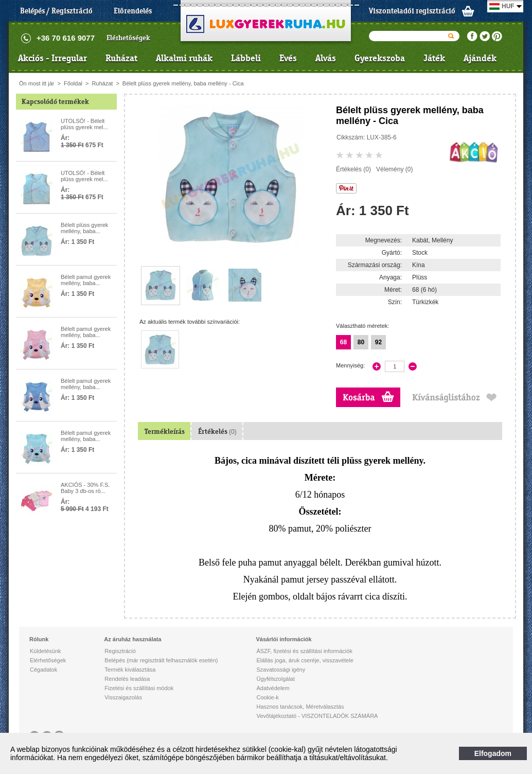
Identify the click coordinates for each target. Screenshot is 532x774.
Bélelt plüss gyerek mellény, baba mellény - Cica (183, 83)
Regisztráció (120, 651)
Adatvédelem (273, 688)
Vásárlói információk (283, 639)
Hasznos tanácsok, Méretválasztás (300, 707)
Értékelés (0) (353, 169)
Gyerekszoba (380, 58)
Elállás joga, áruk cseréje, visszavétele (305, 660)
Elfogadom (493, 753)
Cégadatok (43, 670)
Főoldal (73, 83)
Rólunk (39, 639)
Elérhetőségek (128, 38)
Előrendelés (133, 11)
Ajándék (480, 58)
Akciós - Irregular (52, 58)
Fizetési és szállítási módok (139, 688)
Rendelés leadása (127, 679)
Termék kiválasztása (130, 670)
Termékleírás (165, 432)
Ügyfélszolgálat (276, 679)
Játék (434, 58)
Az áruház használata (132, 639)
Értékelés (217, 432)
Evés (288, 58)
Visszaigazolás (123, 697)
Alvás (326, 58)
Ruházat (121, 58)
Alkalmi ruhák (184, 58)
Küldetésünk (46, 651)
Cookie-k (267, 697)
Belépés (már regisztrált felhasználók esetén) (161, 660)
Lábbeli (246, 58)
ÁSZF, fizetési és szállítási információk (304, 651)
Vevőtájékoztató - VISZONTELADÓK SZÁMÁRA (317, 716)
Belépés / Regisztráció (56, 11)
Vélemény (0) (394, 169)
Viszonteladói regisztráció (412, 11)
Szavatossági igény (281, 670)
